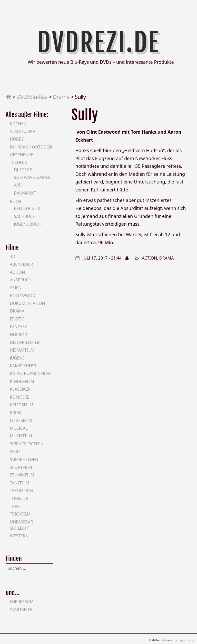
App (18, 185)
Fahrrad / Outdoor (31, 147)
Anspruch (21, 280)
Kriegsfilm (21, 405)
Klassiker (20, 389)
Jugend (17, 358)
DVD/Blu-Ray (32, 97)
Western (19, 536)
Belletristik (27, 208)
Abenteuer (21, 264)
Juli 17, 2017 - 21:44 (102, 258)
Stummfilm (22, 475)
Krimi (16, 412)
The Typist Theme (184, 640)
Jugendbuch (27, 224)
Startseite (21, 610)
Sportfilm (21, 467)
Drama (61, 97)
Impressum (22, 602)
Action (149, 258)
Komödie (19, 397)
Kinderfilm (22, 381)
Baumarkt (25, 193)
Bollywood (23, 296)
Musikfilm (21, 436)
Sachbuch (25, 216)
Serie (15, 452)
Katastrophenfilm (30, 373)
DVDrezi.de (99, 42)
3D (12, 256)
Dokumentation (27, 303)
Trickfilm (20, 514)
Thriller (19, 498)
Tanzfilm (19, 483)
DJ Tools (23, 170)
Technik (18, 162)
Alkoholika (22, 131)
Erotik (17, 319)
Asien (16, 288)
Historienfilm (25, 342)
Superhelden (24, 459)
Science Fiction (27, 444)
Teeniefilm (21, 491)
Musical (19, 428)
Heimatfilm (22, 350)
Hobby (17, 139)
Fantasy (18, 327)
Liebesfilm (21, 420)
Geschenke (21, 155)
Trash (16, 506)
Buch (15, 201)
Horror (18, 335)
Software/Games (32, 177)
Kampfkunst (23, 366)
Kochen (18, 124)
